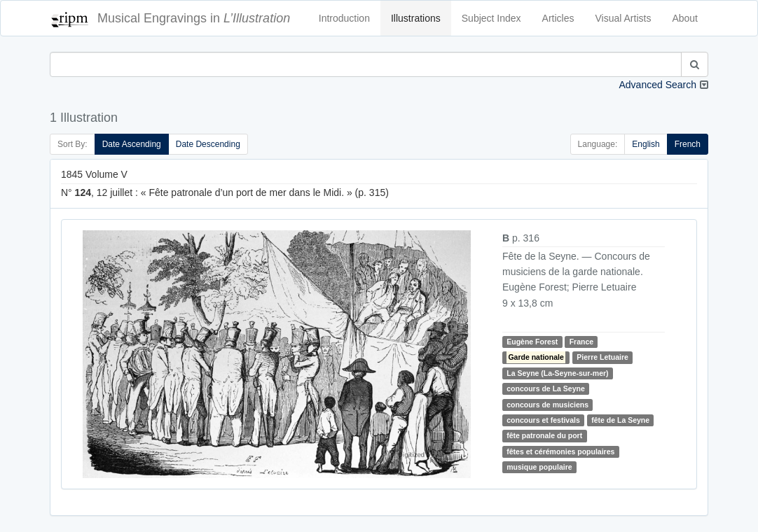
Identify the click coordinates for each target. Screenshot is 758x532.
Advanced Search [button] (657, 85)
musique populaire (539, 467)
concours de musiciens (547, 405)
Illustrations (416, 18)
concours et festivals (543, 420)
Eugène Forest (532, 342)
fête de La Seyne (620, 420)
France (581, 342)
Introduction (344, 18)
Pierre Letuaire (602, 357)
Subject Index (491, 18)
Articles (558, 18)
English (646, 144)
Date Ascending (132, 144)
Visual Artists (623, 18)
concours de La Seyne (545, 388)
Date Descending (208, 144)
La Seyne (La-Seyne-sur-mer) (557, 373)
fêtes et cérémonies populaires (560, 451)
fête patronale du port (544, 435)
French (688, 144)
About (685, 18)
